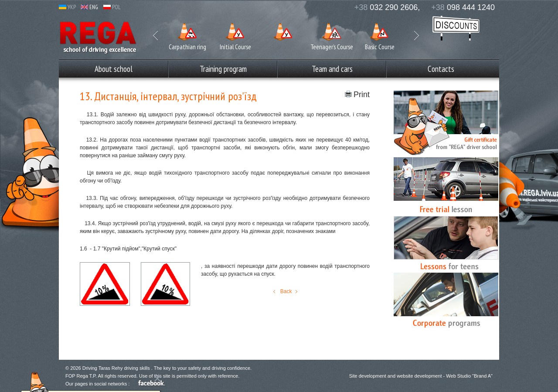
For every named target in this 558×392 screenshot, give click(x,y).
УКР (67, 7)
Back (285, 291)
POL (112, 7)
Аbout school (114, 69)
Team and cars (332, 69)
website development (419, 376)
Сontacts (441, 69)
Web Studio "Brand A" (469, 376)
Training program (223, 69)
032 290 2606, (387, 7)
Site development (368, 376)
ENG (89, 7)
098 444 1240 (463, 7)
